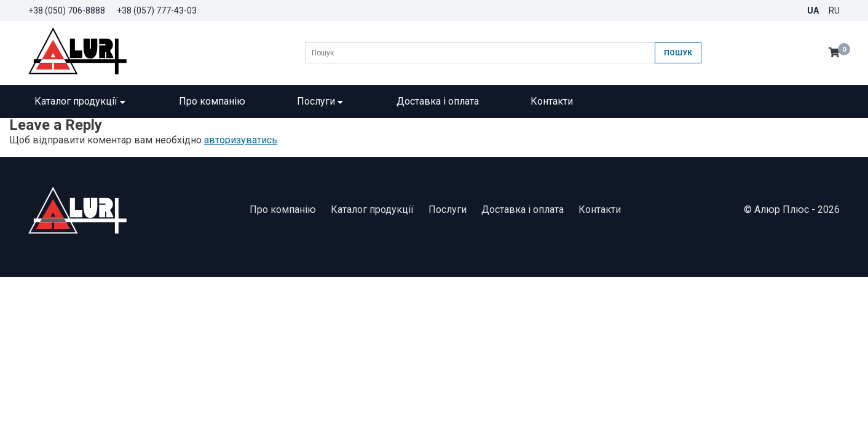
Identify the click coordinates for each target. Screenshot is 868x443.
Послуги (321, 101)
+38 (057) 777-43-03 (157, 10)
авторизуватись (241, 140)
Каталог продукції (81, 101)
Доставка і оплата (438, 101)
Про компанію (212, 101)
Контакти (552, 101)
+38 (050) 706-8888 (67, 10)
